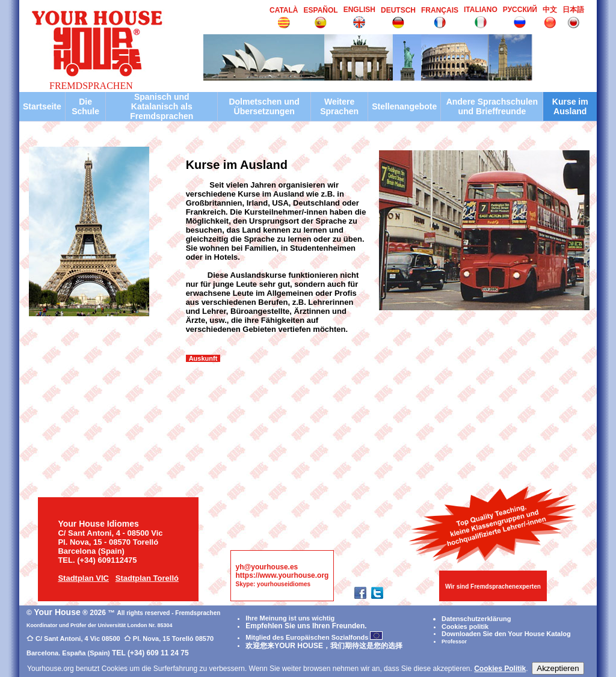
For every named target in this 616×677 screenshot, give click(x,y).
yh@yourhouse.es (267, 567)
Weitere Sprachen (339, 106)
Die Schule (85, 106)
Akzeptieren (558, 668)
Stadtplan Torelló (147, 578)
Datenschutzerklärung (476, 619)
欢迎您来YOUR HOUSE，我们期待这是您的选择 (324, 646)
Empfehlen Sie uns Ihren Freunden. (306, 626)
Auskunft (203, 358)
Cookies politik (465, 626)
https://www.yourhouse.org (282, 575)
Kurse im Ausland (570, 106)
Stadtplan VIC (83, 578)
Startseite (42, 106)
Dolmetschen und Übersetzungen (264, 106)
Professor (454, 642)
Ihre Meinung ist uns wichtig (290, 618)
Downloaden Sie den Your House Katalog (506, 634)
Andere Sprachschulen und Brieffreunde (492, 106)
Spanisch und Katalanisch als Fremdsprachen (162, 106)
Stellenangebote (404, 106)
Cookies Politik (500, 669)
